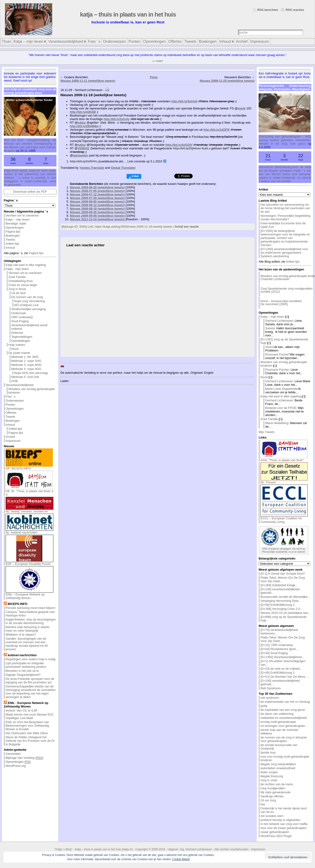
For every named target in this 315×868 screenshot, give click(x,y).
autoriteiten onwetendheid (278, 768)
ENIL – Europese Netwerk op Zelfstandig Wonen (30, 595)
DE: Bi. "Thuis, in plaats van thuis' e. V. (30, 491)
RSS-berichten (268, 10)
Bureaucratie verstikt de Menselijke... (285, 597)
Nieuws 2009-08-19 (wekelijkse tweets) (97, 209)
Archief (10, 437)
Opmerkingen (15, 228)
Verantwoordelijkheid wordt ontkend (29, 327)
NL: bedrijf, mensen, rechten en (30, 510)
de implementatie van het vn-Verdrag (285, 702)
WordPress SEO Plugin (276, 836)
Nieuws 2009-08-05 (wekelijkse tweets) (97, 202)
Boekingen (13, 236)
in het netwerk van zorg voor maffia (284, 824)
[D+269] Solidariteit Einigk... (279, 585)
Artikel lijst (13, 244)
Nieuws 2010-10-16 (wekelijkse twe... (285, 613)
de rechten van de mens (277, 784)
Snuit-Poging (20, 321)
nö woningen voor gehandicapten (283, 726)
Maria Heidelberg (277, 423)
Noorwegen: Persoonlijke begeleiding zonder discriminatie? (285, 217)
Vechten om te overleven (22, 215)
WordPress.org (16, 766)
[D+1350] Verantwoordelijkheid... (282, 657)
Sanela (270, 328)
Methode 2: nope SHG (26, 361)
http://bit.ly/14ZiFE (216, 130)
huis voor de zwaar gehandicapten (283, 828)
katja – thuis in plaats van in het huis (128, 14)
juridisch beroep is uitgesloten (280, 820)
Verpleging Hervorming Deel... (281, 601)
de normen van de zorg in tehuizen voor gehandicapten (284, 739)
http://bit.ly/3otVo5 (184, 101)
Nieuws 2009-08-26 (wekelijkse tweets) (97, 212)
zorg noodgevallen (273, 788)
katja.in (127, 849)
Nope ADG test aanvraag (31, 373)
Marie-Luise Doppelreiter (282, 389)
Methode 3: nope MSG (27, 365)
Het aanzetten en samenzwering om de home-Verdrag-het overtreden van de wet (285, 208)
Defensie (17, 333)
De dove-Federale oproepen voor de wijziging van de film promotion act (30, 681)
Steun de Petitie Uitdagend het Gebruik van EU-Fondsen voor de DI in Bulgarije (30, 741)
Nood (15, 349)
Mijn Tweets (266, 432)
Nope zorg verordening (30, 301)
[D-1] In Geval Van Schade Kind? (283, 574)
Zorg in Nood (17, 289)
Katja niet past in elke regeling (26, 265)
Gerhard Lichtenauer (279, 321)
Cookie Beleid (181, 859)
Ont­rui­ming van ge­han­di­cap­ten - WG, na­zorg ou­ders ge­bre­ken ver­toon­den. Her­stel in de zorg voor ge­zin (285, 140)
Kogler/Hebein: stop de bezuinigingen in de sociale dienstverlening (31, 621)
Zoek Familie (17, 277)
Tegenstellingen (22, 337)
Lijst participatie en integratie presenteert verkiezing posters (26, 665)
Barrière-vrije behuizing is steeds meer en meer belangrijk (28, 629)
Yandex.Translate (92, 168)
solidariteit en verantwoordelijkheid (284, 718)
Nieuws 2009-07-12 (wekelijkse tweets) (97, 194)
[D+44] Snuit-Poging (274, 653)
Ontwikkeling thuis (21, 281)
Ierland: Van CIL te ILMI (21, 710)
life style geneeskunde (275, 792)
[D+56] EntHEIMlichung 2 (277, 605)
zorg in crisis (269, 780)
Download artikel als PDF (30, 192)
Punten (11, 405)
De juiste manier (19, 353)
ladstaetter (81, 155)
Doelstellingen (21, 341)
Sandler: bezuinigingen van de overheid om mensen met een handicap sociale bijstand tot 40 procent (27, 644)
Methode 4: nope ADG (26, 369)
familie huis (268, 753)
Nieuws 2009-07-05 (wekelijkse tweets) (97, 191)
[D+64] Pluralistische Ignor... (279, 649)
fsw (263, 804)
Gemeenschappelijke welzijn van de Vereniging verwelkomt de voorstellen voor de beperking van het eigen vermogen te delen (31, 692)
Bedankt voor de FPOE (281, 408)
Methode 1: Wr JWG (25, 357)
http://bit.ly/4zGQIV (179, 145)
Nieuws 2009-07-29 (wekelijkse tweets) (97, 198)
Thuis (153, 77)
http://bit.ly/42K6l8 (83, 112)
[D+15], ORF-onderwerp (277, 645)
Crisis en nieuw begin (23, 285)
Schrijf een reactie (187, 227)
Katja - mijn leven (17, 269)
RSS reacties (295, 10)
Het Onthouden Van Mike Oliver (27, 733)
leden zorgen (269, 772)
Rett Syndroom (270, 688)
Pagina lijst (13, 232)
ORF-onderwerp (22, 317)
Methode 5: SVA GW (25, 377)
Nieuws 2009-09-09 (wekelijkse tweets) (97, 216)
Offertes (11, 413)
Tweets (11, 240)
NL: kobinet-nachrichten (30, 531)
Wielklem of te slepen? (21, 635)
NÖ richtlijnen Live (26, 305)
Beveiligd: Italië (16, 224)
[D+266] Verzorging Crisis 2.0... (281, 609)
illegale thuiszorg (272, 776)
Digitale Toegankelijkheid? (23, 675)
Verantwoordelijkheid (20, 385)
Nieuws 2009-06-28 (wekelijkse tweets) (97, 187)
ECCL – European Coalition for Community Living (284, 519)
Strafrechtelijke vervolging (29, 309)
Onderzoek (19, 313)
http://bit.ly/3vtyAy (117, 119)
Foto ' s (11, 397)
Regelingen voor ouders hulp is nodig (31, 659)
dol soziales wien (272, 816)
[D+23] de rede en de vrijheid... (281, 669)
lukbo (82, 123)
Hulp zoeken (17, 345)
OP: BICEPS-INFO (29, 467)
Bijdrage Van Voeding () (25, 758)
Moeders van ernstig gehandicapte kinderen (32, 391)
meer (160, 61)
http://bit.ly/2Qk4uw (187, 148)
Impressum (13, 441)
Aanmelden (13, 754)
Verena (270, 347)
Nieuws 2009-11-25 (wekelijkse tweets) (227, 81)
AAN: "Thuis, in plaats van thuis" (284, 459)
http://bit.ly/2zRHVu (84, 161)
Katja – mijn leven (18, 219)
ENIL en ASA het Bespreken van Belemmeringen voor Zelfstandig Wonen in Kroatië (27, 726)
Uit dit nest (18, 293)
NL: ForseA (284, 481)
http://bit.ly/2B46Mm (84, 126)
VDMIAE (84, 148)
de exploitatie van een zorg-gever (283, 710)
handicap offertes (272, 796)
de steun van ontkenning (277, 714)
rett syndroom (270, 698)
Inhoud (10, 248)
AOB (15, 381)
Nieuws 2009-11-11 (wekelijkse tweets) (88, 81)
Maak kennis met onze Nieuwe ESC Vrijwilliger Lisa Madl (30, 716)
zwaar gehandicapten (275, 832)
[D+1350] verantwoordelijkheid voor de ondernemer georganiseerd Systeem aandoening (284, 253)
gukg (264, 706)
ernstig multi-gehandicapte (278, 722)
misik (242, 108)
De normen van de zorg (27, 297)
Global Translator (123, 168)
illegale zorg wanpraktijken (278, 764)
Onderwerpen (15, 401)
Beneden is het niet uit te (22, 671)
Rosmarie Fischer (277, 354)
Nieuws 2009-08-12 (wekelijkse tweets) (97, 205)
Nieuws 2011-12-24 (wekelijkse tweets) (97, 219)
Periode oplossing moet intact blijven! (31, 608)
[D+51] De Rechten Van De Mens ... (285, 677)
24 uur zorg (268, 800)
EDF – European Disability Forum (30, 562)
